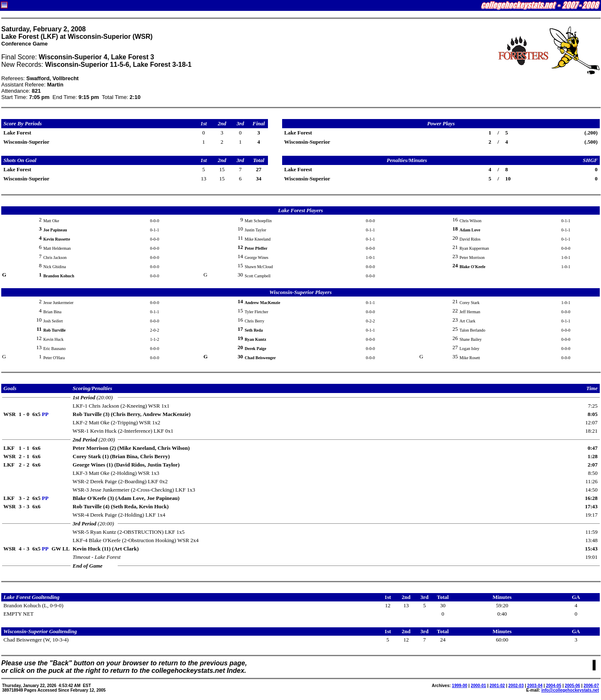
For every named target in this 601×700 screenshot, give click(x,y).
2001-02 (497, 686)
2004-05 (554, 686)
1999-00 (460, 686)
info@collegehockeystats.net (570, 690)
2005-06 (572, 686)
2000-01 (479, 686)
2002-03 (516, 686)
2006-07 (591, 686)
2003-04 (535, 686)
